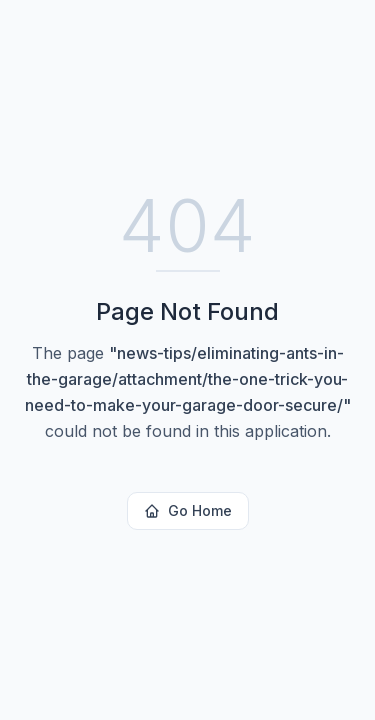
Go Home (188, 510)
